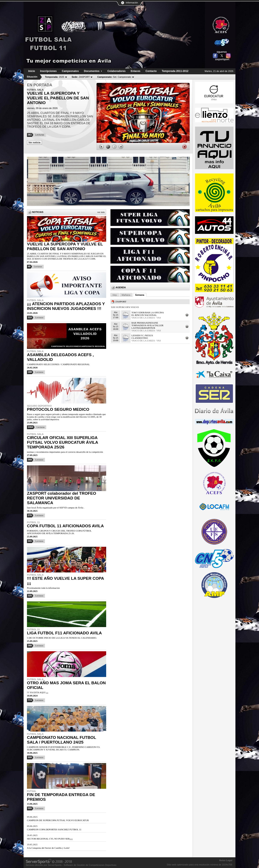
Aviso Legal (226, 860)
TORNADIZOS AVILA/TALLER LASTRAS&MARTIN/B (147, 327)
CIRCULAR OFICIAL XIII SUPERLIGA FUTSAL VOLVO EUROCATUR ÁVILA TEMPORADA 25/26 (63, 442)
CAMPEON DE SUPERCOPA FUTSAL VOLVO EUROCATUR (58, 820)
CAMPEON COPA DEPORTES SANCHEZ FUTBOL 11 (54, 829)
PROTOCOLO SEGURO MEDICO (58, 409)
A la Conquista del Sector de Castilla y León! (48, 848)
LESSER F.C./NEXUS (142, 335)
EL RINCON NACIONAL (144, 315)
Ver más (101, 212)
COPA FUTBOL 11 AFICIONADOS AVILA (65, 526)
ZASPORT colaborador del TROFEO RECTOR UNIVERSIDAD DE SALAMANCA (62, 498)
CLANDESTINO (140, 338)
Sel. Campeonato (114, 77)
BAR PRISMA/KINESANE (145, 323)
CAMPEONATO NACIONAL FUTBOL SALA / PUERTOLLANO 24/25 (62, 740)
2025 (55, 77)
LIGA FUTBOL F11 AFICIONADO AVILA (64, 633)
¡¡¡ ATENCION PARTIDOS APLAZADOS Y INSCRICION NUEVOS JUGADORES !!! (66, 306)
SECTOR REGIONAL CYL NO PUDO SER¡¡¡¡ (50, 839)
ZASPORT (81, 77)
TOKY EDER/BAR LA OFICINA (148, 312)
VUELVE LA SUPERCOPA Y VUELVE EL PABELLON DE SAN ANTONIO (65, 246)
